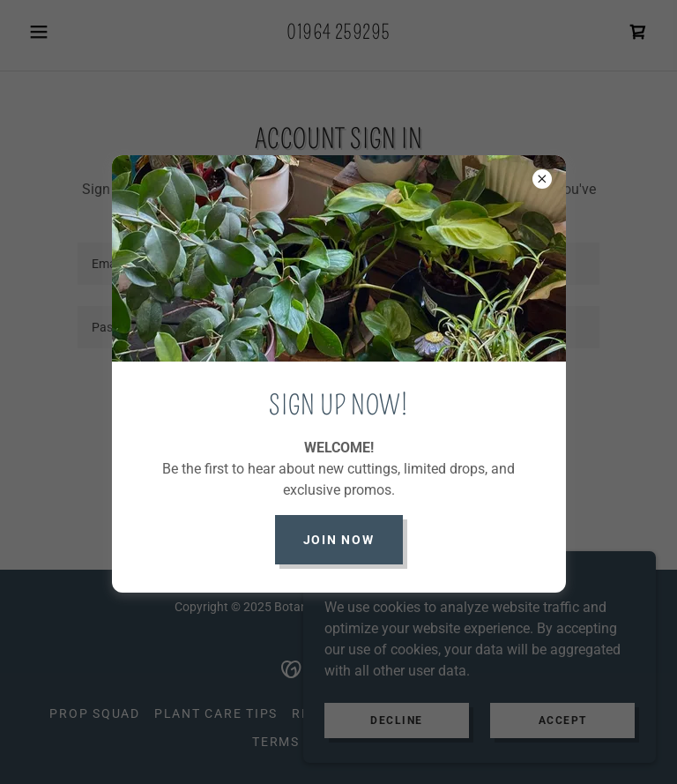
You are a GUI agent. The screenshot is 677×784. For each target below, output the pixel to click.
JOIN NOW (339, 540)
